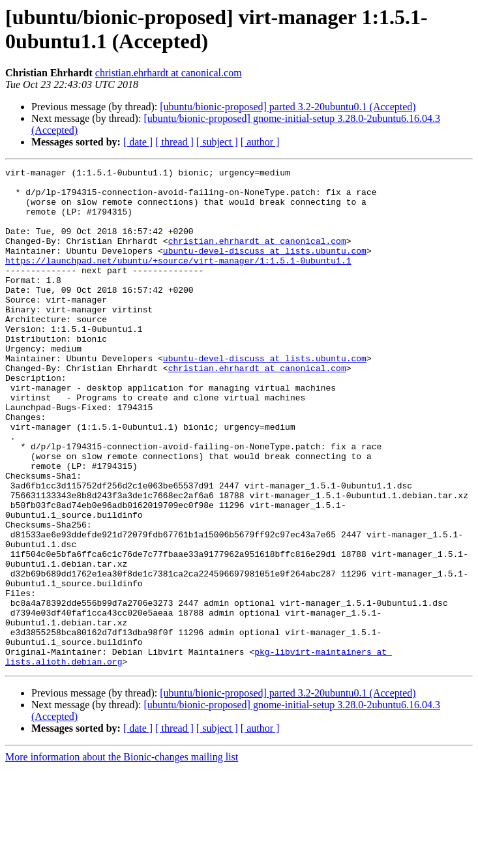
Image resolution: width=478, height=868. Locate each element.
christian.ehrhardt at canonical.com (169, 73)
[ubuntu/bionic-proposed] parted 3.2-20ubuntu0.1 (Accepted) (288, 107)
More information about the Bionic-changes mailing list (122, 857)
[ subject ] (217, 142)
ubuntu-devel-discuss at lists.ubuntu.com (265, 268)
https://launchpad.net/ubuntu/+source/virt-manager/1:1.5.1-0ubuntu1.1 (178, 280)
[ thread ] (174, 142)
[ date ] (138, 142)
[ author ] (260, 142)
